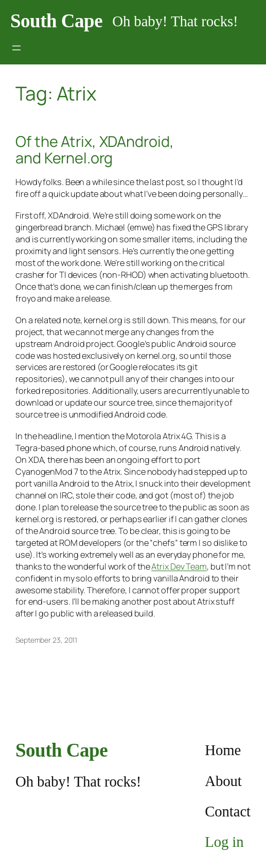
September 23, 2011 (46, 640)
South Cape (56, 21)
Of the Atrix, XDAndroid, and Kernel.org (95, 150)
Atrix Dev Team (179, 566)
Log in (224, 842)
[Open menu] (16, 48)
